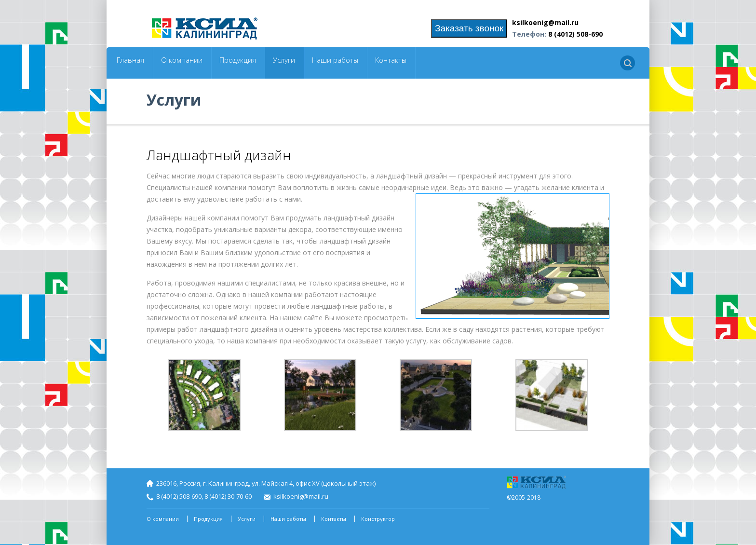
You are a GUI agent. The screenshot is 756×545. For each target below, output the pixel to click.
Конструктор (378, 519)
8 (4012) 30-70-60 (228, 496)
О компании (182, 60)
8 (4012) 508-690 (575, 34)
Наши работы (335, 60)
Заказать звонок (469, 28)
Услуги (284, 60)
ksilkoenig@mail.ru (545, 22)
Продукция (238, 60)
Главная (130, 60)
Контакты (391, 60)
